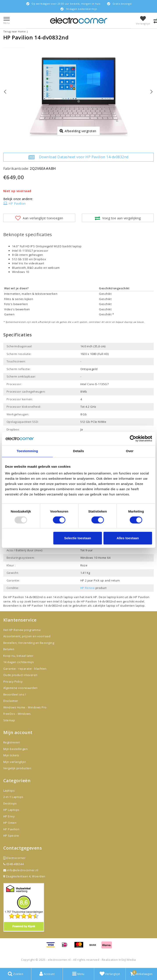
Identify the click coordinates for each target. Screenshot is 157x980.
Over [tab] (130, 451)
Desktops (10, 803)
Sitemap (9, 720)
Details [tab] (79, 451)
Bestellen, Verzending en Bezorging (29, 643)
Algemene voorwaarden (20, 688)
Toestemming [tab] (27, 451)
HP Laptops (11, 810)
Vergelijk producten (17, 768)
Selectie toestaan (78, 538)
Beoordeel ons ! (15, 694)
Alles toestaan (128, 538)
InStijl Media (127, 960)
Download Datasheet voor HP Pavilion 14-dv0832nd (78, 157)
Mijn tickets (11, 755)
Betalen (9, 649)
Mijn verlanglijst (14, 762)
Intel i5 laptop (63, 601)
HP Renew (88, 588)
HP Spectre (11, 836)
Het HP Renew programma (22, 630)
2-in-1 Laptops (13, 797)
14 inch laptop (63, 597)
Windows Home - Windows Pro (25, 707)
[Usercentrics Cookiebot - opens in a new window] (133, 439)
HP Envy (9, 816)
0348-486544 (13, 864)
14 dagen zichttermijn (19, 662)
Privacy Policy (13, 681)
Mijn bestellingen (15, 749)
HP (95, 597)
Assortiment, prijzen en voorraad (27, 636)
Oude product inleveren (20, 675)
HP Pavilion (15, 203)
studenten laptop (132, 606)
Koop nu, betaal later (18, 656)
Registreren (12, 742)
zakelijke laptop (104, 606)
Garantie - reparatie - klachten (25, 669)
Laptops (9, 790)
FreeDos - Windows (17, 714)
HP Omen (10, 823)
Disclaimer (11, 701)
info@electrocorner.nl (21, 870)
